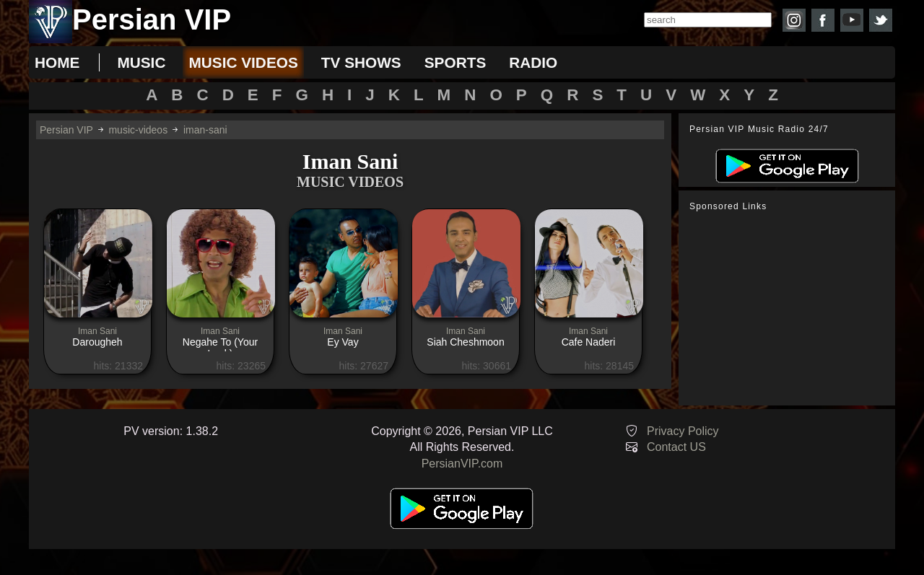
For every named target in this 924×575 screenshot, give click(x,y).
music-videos (138, 130)
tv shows (361, 62)
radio (533, 62)
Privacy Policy (683, 431)
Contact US (676, 447)
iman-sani (205, 130)
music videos (243, 62)
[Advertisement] (790, 309)
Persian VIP (66, 130)
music (141, 62)
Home (57, 62)
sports (456, 62)
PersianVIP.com (462, 464)
